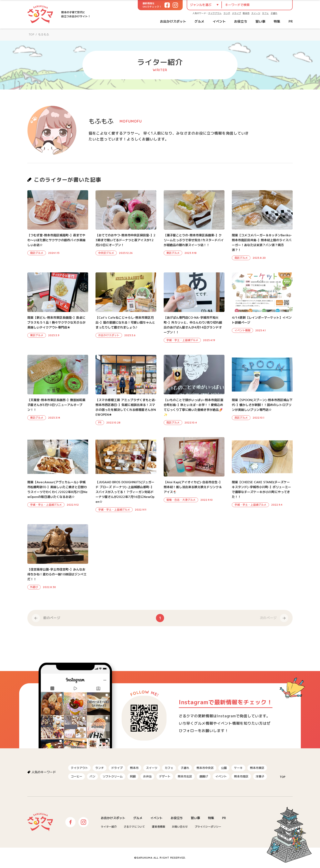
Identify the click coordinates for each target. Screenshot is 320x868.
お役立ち (241, 21)
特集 (277, 21)
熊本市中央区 (205, 768)
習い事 (260, 21)
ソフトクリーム (113, 776)
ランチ (227, 13)
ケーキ (238, 768)
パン (92, 776)
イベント (219, 21)
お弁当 (147, 776)
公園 (224, 768)
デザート (165, 776)
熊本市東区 (257, 768)
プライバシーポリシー (208, 827)
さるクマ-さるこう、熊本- (40, 14)
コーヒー (77, 776)
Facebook (70, 822)
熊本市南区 (241, 776)
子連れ (274, 13)
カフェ (265, 13)
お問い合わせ (180, 827)
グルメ (199, 21)
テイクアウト (215, 13)
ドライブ (237, 13)
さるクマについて (134, 827)
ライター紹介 (109, 827)
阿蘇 (133, 776)
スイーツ (256, 13)
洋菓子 (260, 776)
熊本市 (246, 13)
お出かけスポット (173, 21)
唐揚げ (204, 776)
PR (291, 21)
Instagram (83, 822)
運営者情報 (158, 827)
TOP (31, 34)
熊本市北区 (185, 776)
